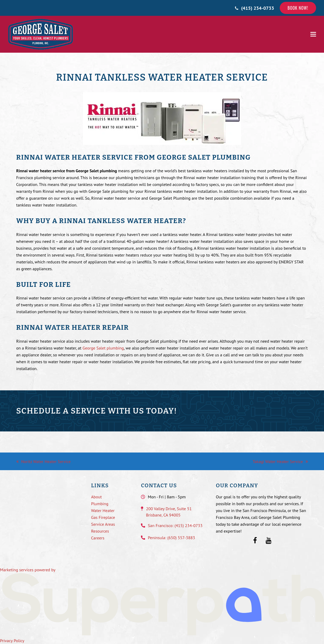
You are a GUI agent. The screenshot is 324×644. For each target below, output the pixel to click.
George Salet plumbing (103, 348)
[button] (313, 34)
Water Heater (103, 510)
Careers (98, 538)
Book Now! (298, 8)
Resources (100, 531)
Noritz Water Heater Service (44, 461)
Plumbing (100, 504)
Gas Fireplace (103, 517)
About (97, 497)
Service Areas (103, 524)
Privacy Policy (12, 641)
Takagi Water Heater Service (280, 461)
